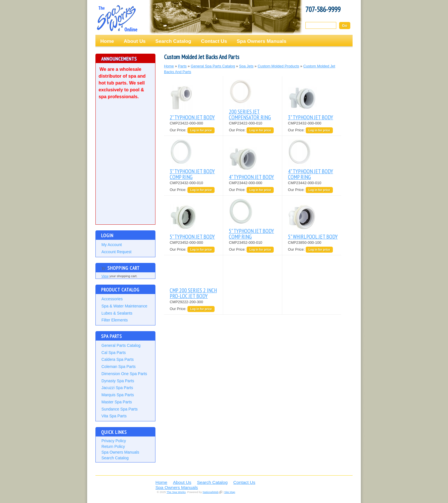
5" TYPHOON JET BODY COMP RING (251, 234)
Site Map (230, 492)
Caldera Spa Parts (118, 359)
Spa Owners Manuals (262, 41)
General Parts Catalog (121, 345)
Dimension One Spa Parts (124, 374)
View (105, 276)
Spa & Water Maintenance (124, 306)
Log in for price (201, 130)
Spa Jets (246, 66)
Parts (182, 66)
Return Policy (113, 446)
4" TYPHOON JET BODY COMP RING (311, 174)
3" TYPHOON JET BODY (311, 117)
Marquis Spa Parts (118, 395)
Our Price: (179, 130)
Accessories (112, 299)
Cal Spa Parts (114, 353)
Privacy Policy (114, 441)
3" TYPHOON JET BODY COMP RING (192, 174)
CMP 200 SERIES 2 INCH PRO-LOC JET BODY (193, 293)
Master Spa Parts (117, 402)
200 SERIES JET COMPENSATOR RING (250, 114)
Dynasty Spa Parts (118, 381)
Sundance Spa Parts (120, 409)
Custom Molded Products (278, 66)
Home (107, 41)
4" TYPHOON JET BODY (251, 177)
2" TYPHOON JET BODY (192, 117)
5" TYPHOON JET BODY (192, 237)
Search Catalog (173, 41)
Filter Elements (115, 320)
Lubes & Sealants (117, 313)
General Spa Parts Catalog (213, 66)
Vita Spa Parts (114, 416)
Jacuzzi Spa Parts (117, 388)
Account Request (116, 252)
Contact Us (214, 41)
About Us (135, 41)
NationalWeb (210, 492)
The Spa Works (117, 18)
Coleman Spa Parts (119, 367)
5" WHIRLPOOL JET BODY (313, 237)
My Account (112, 245)
